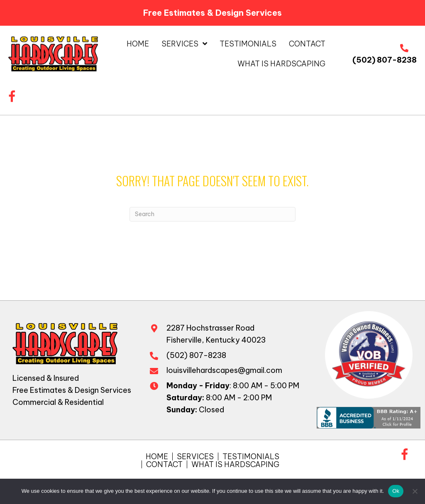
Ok (396, 491)
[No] (415, 491)
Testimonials (251, 457)
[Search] (212, 214)
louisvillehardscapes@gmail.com (224, 370)
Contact (164, 464)
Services (195, 457)
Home (157, 457)
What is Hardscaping (235, 464)
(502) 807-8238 (385, 60)
